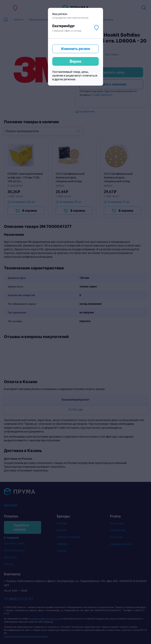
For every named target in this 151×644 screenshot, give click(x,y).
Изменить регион (76, 49)
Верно (75, 61)
